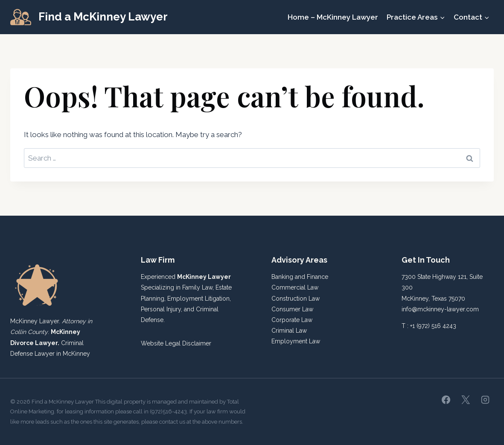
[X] (466, 400)
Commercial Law (295, 287)
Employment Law (296, 341)
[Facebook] (446, 400)
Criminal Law (289, 331)
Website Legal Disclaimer (176, 343)
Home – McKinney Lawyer (333, 17)
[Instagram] (485, 400)
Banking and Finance (300, 277)
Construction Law (296, 299)
